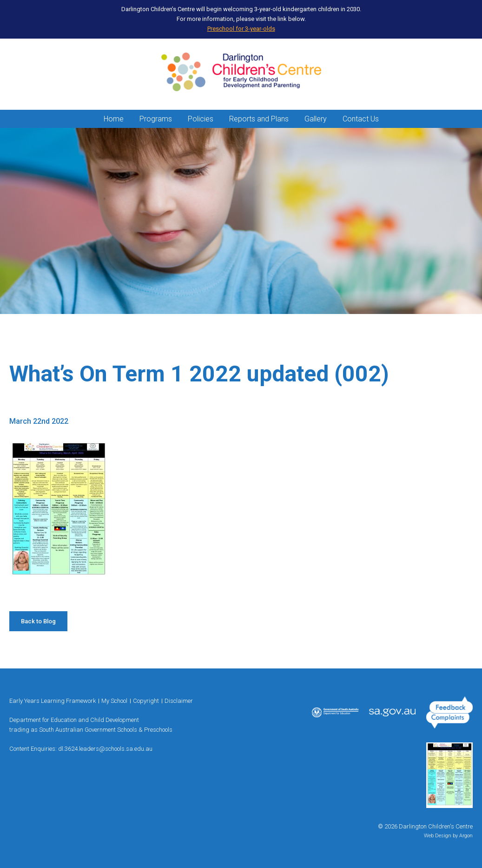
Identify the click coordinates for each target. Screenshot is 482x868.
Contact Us (361, 119)
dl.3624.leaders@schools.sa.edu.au (105, 749)
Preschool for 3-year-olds (241, 29)
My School (114, 701)
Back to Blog (38, 621)
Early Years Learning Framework (53, 701)
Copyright (146, 701)
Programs (156, 119)
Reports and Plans (259, 119)
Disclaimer (179, 701)
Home (114, 119)
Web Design (438, 836)
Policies (201, 119)
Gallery (316, 119)
